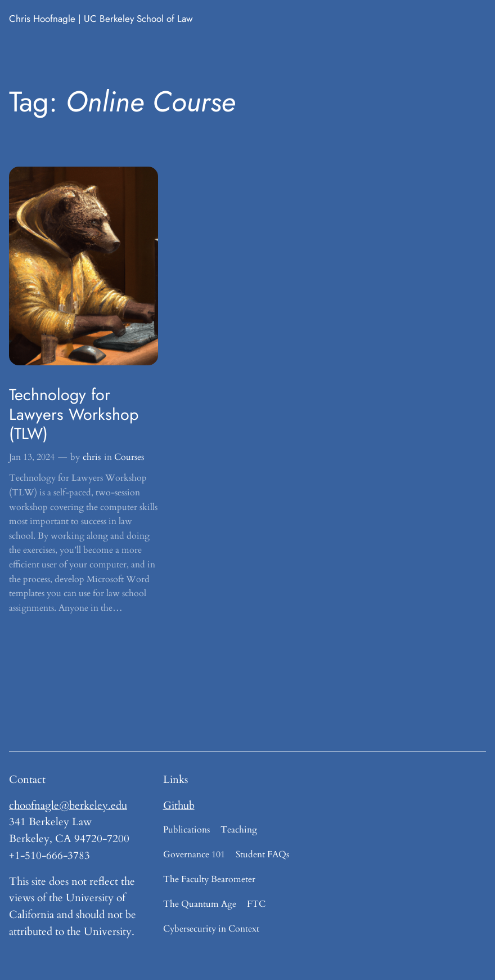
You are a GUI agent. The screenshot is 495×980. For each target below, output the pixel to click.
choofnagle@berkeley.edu (68, 806)
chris (92, 457)
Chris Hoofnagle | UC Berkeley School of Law (101, 19)
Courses (129, 457)
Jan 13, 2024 (32, 457)
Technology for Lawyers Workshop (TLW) (74, 414)
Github (179, 806)
